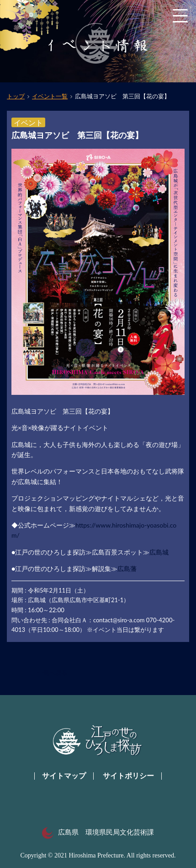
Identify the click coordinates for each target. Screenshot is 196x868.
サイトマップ (64, 776)
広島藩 (127, 569)
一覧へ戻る (52, 673)
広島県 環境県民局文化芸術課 (98, 832)
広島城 (159, 552)
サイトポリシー (128, 776)
